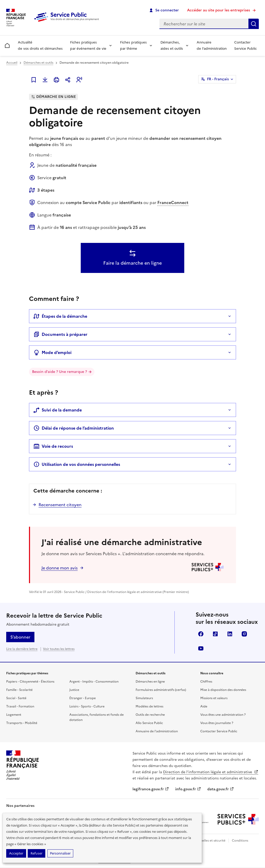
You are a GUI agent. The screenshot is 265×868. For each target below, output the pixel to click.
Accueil (12, 63)
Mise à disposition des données (223, 690)
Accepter (16, 853)
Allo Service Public (149, 723)
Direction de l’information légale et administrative (211, 772)
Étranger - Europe (83, 698)
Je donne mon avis (60, 568)
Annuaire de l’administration (212, 45)
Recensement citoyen (60, 505)
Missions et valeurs (214, 698)
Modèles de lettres (149, 706)
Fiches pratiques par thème (133, 45)
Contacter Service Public (245, 45)
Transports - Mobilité (22, 723)
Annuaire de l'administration (157, 731)
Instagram (244, 634)
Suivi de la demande (58, 410)
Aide (204, 706)
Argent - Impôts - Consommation (94, 682)
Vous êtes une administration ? (223, 715)
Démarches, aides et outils (172, 45)
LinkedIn (230, 634)
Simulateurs (144, 698)
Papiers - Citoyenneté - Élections (30, 682)
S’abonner (20, 637)
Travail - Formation (20, 706)
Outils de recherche (150, 715)
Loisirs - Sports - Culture (87, 706)
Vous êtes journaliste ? (217, 723)
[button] (79, 80)
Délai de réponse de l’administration (74, 428)
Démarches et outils (38, 63)
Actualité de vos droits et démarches (40, 45)
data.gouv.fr (221, 789)
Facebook (201, 634)
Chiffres (206, 682)
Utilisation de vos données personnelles (77, 464)
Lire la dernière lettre (22, 649)
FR (218, 79)
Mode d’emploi (52, 352)
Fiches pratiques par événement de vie (88, 45)
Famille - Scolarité (19, 690)
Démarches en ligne (150, 682)
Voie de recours (53, 446)
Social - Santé (16, 698)
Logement (14, 715)
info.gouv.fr (188, 789)
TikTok (215, 634)
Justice (74, 690)
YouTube (201, 648)
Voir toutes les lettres (59, 649)
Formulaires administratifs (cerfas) (161, 690)
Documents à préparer (60, 334)
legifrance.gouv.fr (151, 789)
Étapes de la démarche (60, 316)
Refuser (36, 853)
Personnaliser (60, 853)
